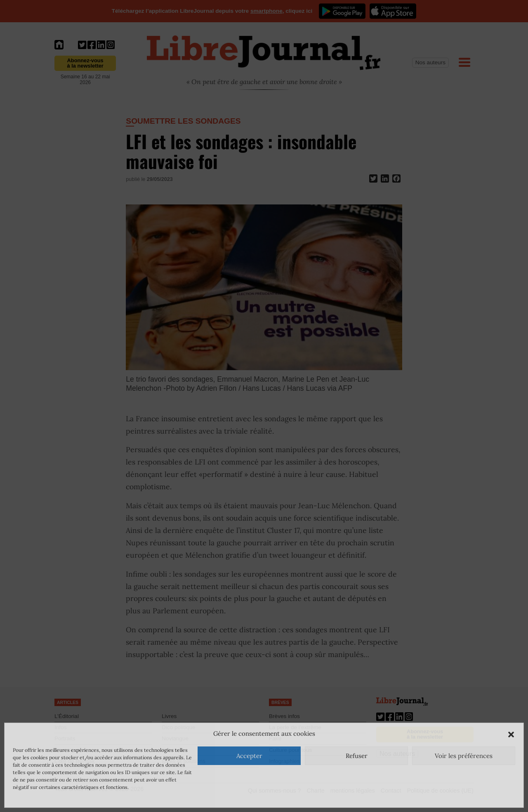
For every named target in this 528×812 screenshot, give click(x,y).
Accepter (249, 756)
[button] (511, 734)
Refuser (357, 756)
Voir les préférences (464, 756)
